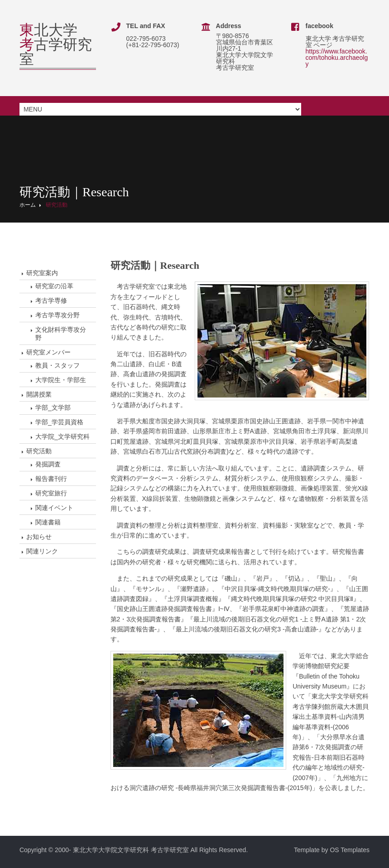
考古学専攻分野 (58, 315)
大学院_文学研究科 (62, 436)
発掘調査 (48, 464)
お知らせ (39, 537)
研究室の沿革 (54, 286)
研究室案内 (42, 273)
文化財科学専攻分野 (61, 334)
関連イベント (54, 508)
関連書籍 (48, 522)
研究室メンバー (48, 352)
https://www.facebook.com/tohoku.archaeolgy (337, 58)
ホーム (28, 205)
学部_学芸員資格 (59, 422)
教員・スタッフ (58, 365)
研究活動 (57, 205)
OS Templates (350, 849)
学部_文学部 (53, 407)
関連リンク (42, 551)
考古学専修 (51, 301)
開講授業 (39, 394)
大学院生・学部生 (61, 380)
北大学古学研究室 (56, 44)
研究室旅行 (51, 493)
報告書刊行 (51, 479)
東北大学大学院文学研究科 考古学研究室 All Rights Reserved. (161, 849)
